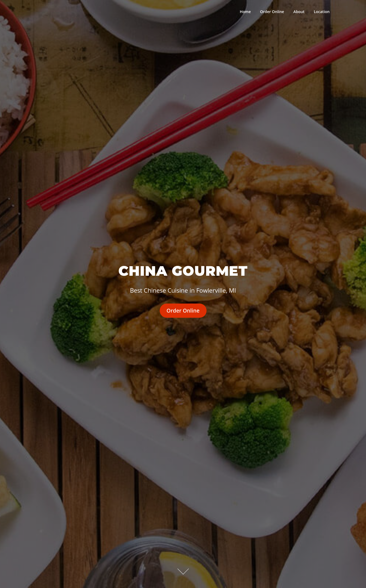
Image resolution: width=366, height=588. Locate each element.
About (299, 12)
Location (322, 12)
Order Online (272, 12)
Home (245, 12)
